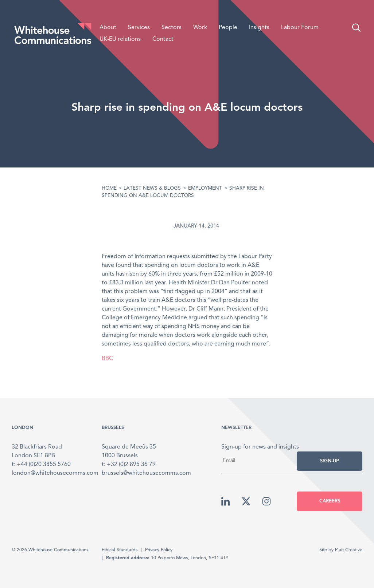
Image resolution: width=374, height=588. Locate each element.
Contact (163, 39)
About (108, 28)
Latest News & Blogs (152, 188)
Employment (205, 188)
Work (200, 28)
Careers (330, 501)
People (228, 28)
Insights (259, 28)
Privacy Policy (159, 550)
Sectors (172, 28)
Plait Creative (349, 550)
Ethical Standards (120, 550)
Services (139, 28)
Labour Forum (300, 28)
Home (109, 188)
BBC (107, 359)
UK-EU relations (120, 39)
